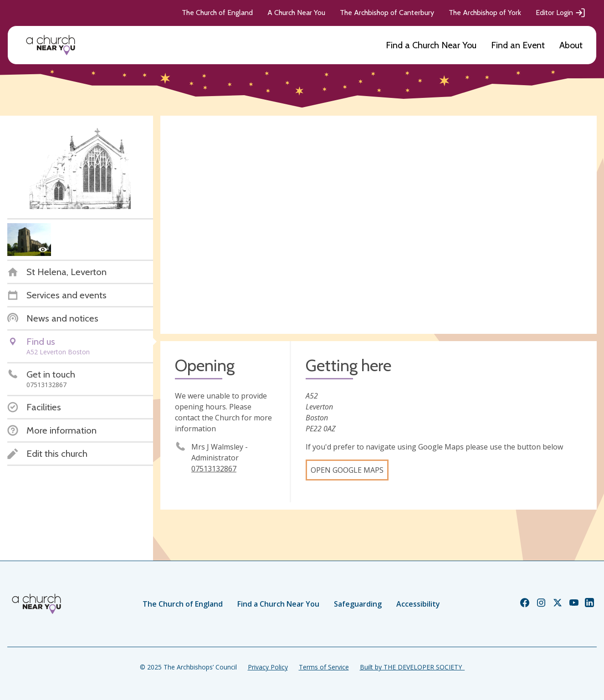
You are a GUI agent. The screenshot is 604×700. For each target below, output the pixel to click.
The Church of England (217, 13)
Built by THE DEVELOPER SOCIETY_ (412, 667)
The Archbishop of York (485, 13)
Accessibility (418, 604)
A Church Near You (296, 13)
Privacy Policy (268, 667)
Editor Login (561, 13)
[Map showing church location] (379, 225)
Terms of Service (324, 667)
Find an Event (518, 45)
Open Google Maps (347, 470)
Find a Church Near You (431, 45)
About (571, 45)
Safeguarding (358, 604)
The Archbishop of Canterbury (387, 13)
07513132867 (214, 469)
